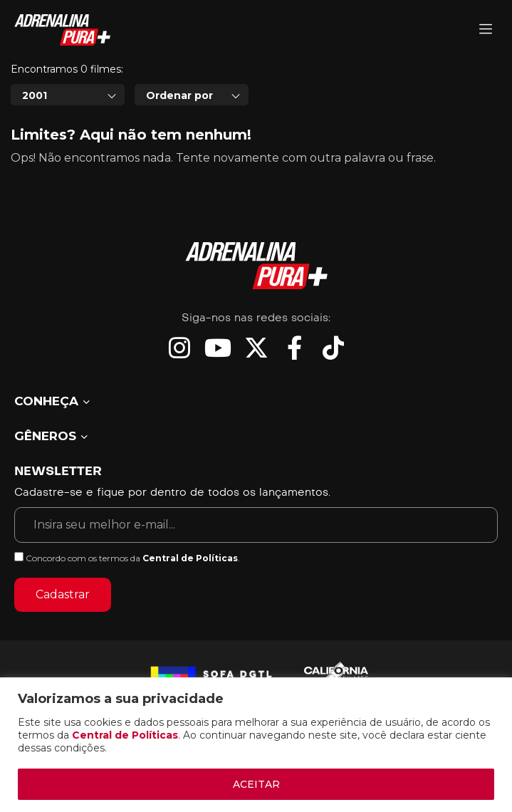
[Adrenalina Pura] (486, 30)
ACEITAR (256, 784)
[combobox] (68, 95)
